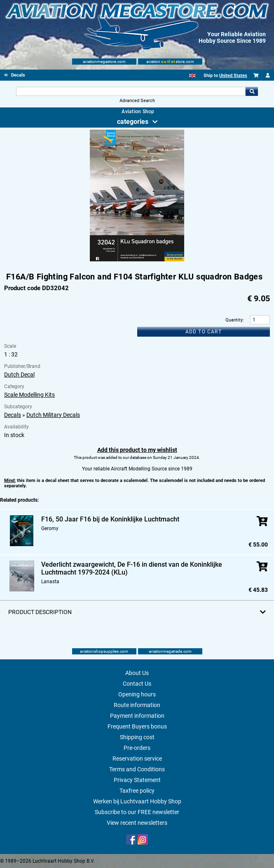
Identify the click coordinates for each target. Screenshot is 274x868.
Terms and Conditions (137, 769)
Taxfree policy (137, 791)
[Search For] (131, 91)
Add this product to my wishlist (137, 450)
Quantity (234, 320)
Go (252, 91)
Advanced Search (137, 101)
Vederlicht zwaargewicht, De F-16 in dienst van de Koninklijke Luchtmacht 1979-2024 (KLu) (132, 568)
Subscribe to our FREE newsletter (137, 812)
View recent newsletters (137, 823)
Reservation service (137, 759)
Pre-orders (137, 748)
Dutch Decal (19, 375)
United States (233, 76)
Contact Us (137, 684)
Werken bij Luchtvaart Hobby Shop (137, 801)
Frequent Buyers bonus (137, 726)
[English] (192, 76)
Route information (137, 705)
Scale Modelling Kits (29, 395)
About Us (137, 673)
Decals (13, 415)
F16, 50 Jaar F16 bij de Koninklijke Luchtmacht (110, 519)
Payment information (137, 716)
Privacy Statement (137, 780)
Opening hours (137, 694)
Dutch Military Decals (53, 415)
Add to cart (204, 332)
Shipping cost (137, 737)
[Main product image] (137, 260)
